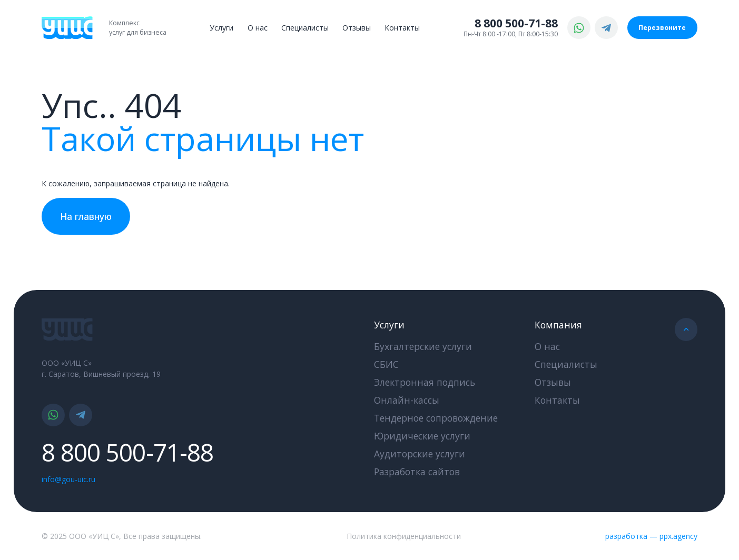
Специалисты (305, 28)
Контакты (402, 28)
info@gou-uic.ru (68, 479)
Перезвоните (662, 28)
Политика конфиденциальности (404, 536)
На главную (86, 216)
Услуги (221, 28)
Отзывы (357, 28)
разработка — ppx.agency (651, 536)
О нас (258, 28)
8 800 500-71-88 (516, 23)
